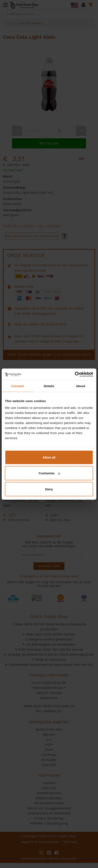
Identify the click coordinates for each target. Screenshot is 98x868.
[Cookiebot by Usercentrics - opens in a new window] (75, 374)
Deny (49, 489)
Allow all (49, 457)
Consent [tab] (17, 386)
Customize (49, 473)
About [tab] (80, 386)
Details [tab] (49, 386)
